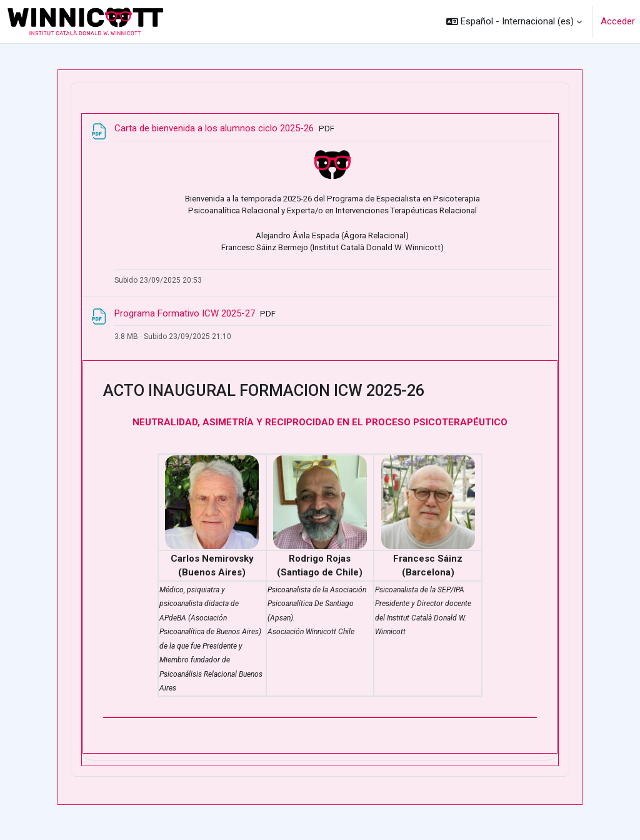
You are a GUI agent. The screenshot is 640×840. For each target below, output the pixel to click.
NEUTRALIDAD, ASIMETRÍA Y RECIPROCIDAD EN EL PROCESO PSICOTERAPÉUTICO (320, 422)
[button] (514, 22)
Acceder (618, 21)
